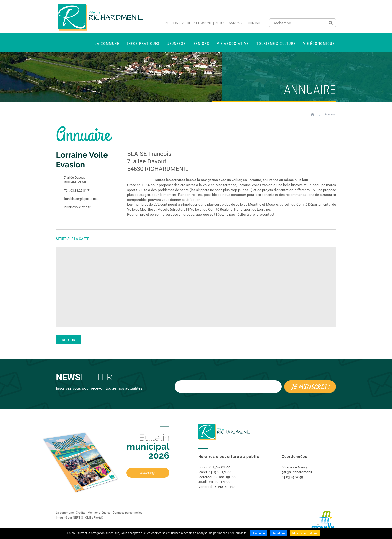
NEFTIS (78, 518)
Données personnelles (127, 513)
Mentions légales (99, 513)
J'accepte (259, 533)
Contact (255, 23)
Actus (220, 23)
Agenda (172, 23)
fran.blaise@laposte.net (77, 199)
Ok (331, 23)
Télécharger (148, 473)
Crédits (81, 513)
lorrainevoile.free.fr (73, 207)
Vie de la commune (197, 23)
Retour (69, 340)
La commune (65, 513)
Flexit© (98, 518)
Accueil (313, 114)
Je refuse (279, 533)
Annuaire (237, 23)
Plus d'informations (305, 533)
